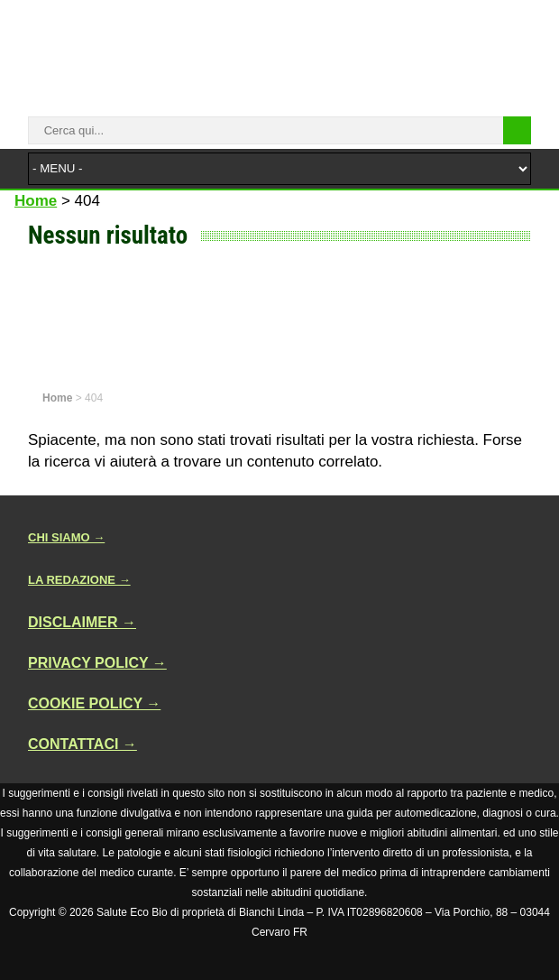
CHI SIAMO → (66, 537)
